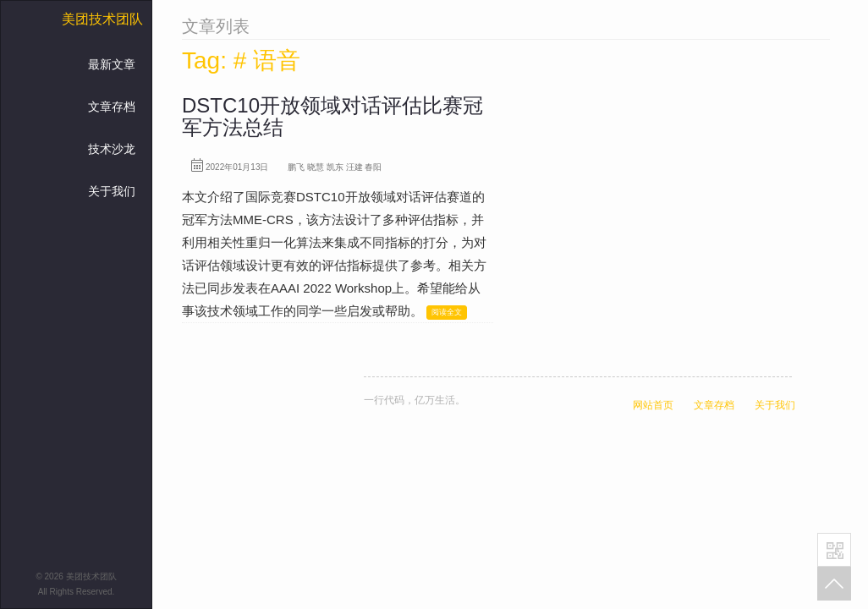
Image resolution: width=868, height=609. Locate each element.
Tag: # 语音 (241, 60)
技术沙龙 (112, 149)
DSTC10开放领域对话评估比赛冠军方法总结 (332, 116)
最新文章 (112, 64)
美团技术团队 (102, 19)
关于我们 (112, 191)
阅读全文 (447, 312)
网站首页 (653, 405)
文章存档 (112, 107)
